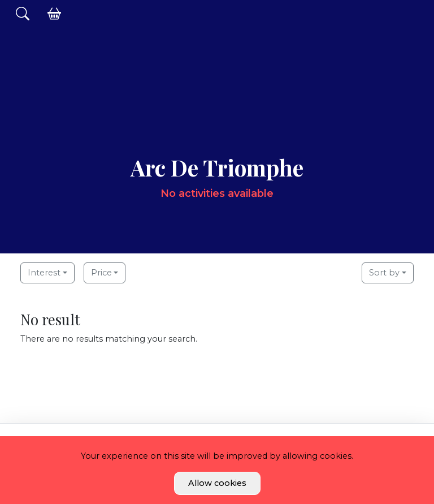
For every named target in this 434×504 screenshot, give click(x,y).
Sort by (384, 273)
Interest (44, 273)
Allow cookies (217, 483)
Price (101, 273)
